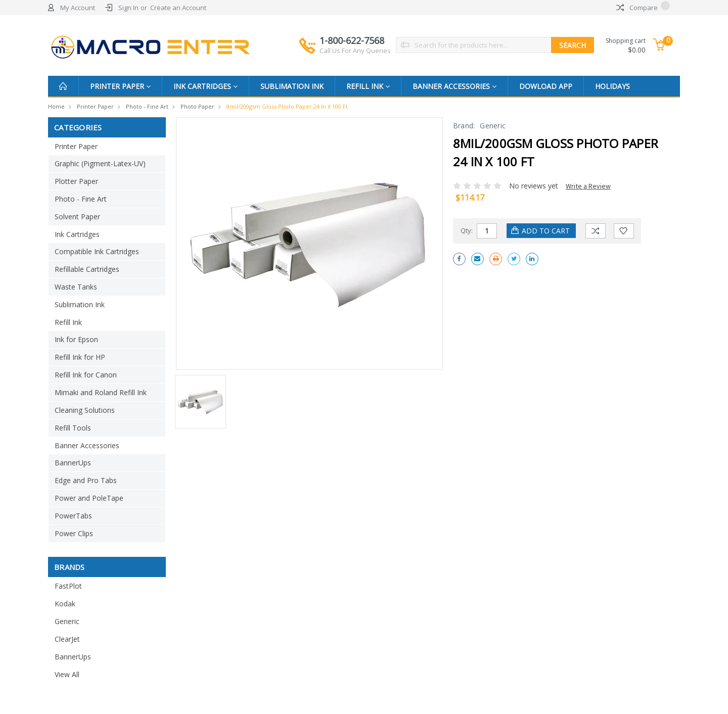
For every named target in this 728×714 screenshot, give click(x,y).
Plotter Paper (76, 181)
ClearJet (67, 639)
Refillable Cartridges (87, 269)
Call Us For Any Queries (355, 51)
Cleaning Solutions (85, 410)
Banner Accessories (454, 86)
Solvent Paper (77, 217)
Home (56, 106)
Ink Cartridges (206, 86)
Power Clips (74, 533)
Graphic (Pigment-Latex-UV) (100, 163)
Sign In (128, 8)
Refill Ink (368, 86)
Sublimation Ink (292, 86)
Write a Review (588, 186)
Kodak (65, 604)
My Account (78, 8)
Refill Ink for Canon (86, 375)
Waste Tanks (76, 287)
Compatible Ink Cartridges (97, 251)
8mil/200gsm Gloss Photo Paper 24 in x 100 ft (287, 106)
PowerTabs (73, 516)
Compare (643, 8)
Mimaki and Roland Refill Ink (101, 392)
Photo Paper (197, 106)
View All (67, 674)
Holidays (612, 86)
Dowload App (546, 86)
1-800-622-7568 (355, 45)
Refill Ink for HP (80, 357)
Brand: (464, 126)
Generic (67, 621)
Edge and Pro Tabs (86, 480)
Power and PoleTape (89, 498)
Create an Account (178, 8)
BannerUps (73, 463)
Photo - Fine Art (147, 106)
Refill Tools (73, 428)
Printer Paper (120, 86)
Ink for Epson (76, 339)
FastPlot (68, 586)
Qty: (467, 230)
